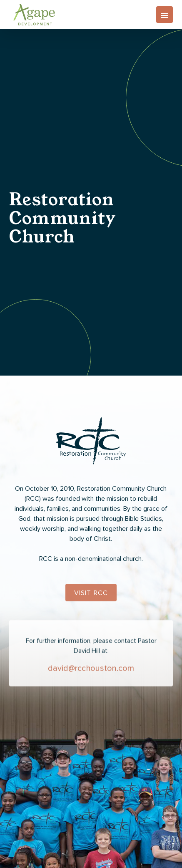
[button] (165, 15)
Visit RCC (91, 593)
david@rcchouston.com (91, 671)
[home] (32, 15)
